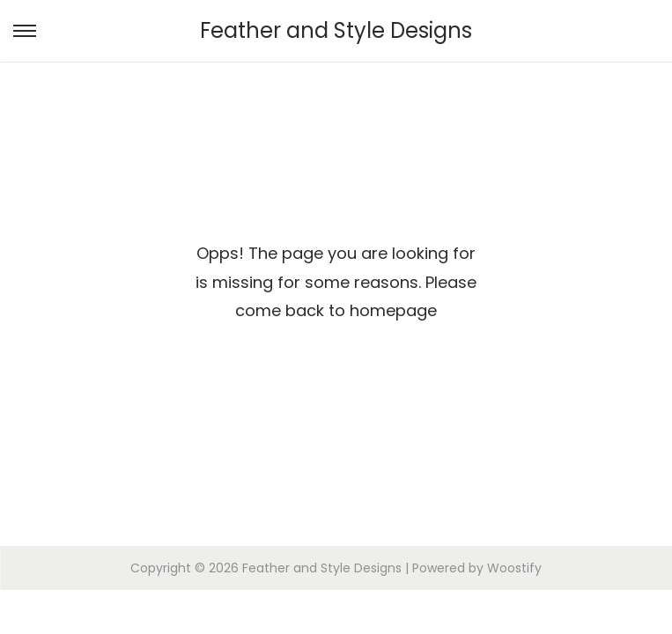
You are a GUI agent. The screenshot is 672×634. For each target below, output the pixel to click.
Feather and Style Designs (336, 30)
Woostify (514, 568)
